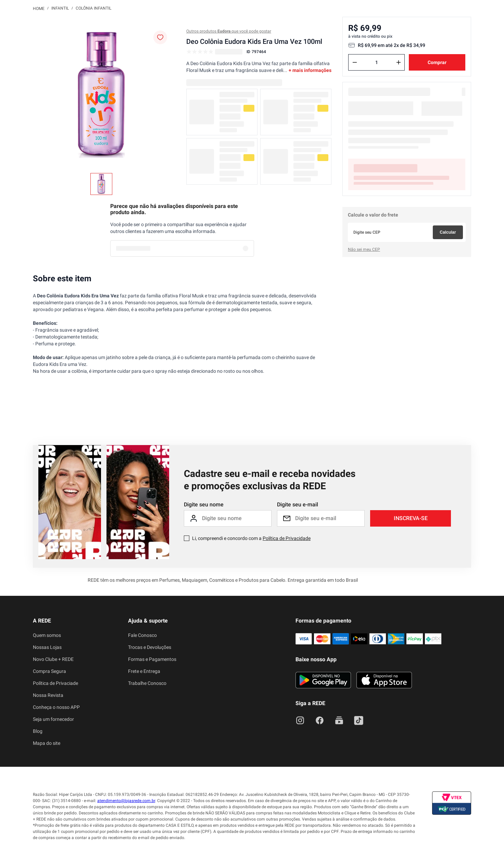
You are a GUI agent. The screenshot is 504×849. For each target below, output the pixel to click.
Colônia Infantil (93, 8)
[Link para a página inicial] (39, 8)
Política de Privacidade (287, 538)
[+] (399, 62)
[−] (355, 62)
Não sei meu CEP (364, 249)
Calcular (448, 232)
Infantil (60, 8)
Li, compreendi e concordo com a (251, 538)
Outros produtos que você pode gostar (229, 31)
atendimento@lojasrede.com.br (126, 801)
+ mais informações (310, 70)
